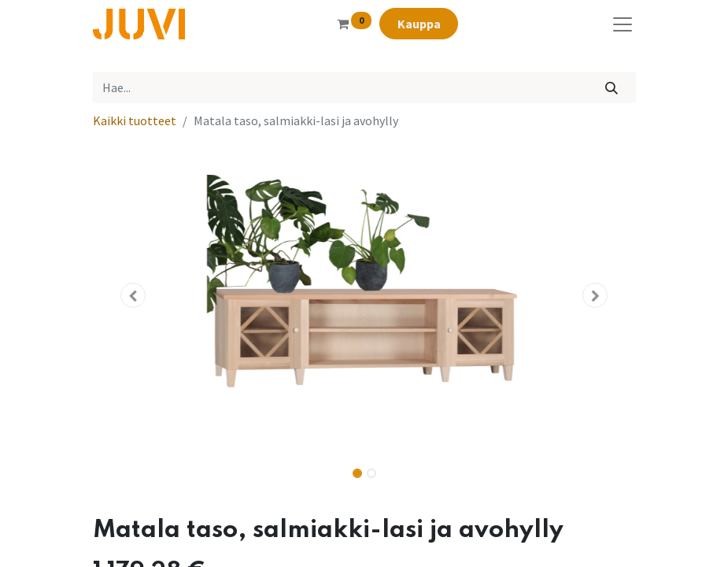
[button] (134, 295)
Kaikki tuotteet (135, 120)
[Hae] (611, 87)
